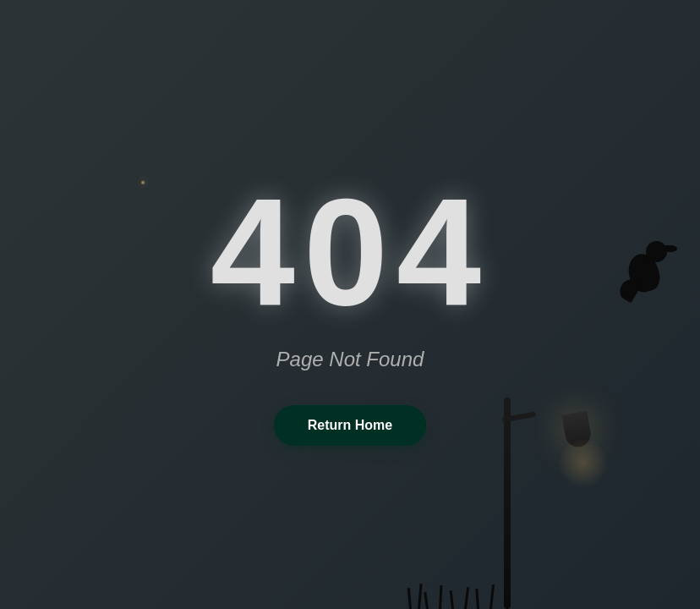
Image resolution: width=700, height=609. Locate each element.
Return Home (350, 425)
